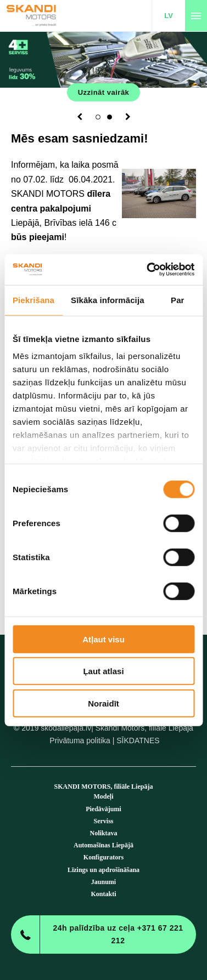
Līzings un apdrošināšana (104, 870)
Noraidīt (104, 703)
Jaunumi (104, 882)
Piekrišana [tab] (33, 300)
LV (169, 16)
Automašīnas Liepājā (104, 845)
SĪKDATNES (138, 740)
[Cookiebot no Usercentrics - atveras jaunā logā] (148, 270)
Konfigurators (104, 857)
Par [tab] (178, 300)
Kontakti (103, 894)
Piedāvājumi (104, 809)
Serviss (104, 821)
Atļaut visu (104, 639)
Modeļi (104, 796)
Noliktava (103, 833)
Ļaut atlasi (103, 671)
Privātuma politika (80, 740)
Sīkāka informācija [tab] (108, 300)
